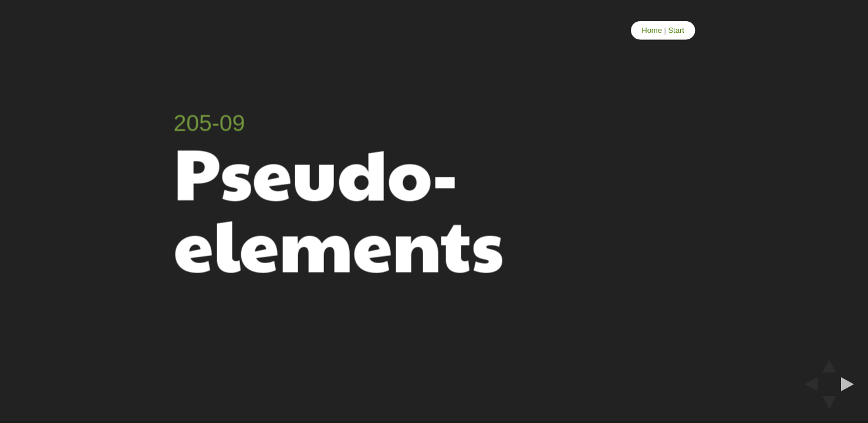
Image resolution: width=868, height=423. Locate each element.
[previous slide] (808, 384)
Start (676, 30)
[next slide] (851, 384)
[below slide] (829, 406)
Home (652, 30)
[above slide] (829, 362)
